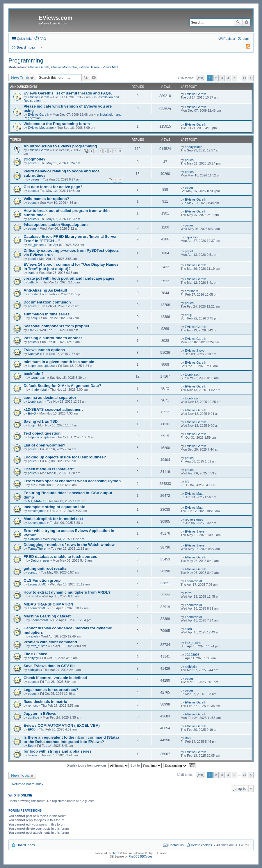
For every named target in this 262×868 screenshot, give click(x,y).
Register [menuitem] (229, 39)
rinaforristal (39, 390)
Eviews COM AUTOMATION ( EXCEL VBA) (62, 725)
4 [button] (228, 78)
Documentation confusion (47, 302)
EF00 (32, 729)
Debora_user (40, 560)
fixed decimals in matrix (45, 702)
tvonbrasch (39, 378)
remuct (33, 706)
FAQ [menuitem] (43, 39)
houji (34, 318)
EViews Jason (89, 67)
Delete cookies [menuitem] (202, 845)
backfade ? (34, 374)
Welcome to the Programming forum (57, 124)
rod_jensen (36, 245)
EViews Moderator (64, 67)
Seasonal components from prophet (56, 326)
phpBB (116, 853)
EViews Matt (109, 67)
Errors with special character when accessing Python (72, 481)
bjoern (32, 755)
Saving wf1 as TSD (41, 421)
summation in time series (47, 314)
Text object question (42, 433)
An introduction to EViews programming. (61, 146)
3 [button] (222, 78)
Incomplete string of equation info (54, 507)
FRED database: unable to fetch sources (60, 557)
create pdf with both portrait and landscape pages (69, 278)
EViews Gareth (39, 67)
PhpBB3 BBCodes (140, 857)
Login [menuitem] (246, 39)
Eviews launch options (44, 350)
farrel (34, 596)
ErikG (32, 330)
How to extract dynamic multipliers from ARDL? (67, 592)
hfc (33, 485)
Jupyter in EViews (40, 713)
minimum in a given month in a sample (59, 362)
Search (238, 22)
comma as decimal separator (50, 398)
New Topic (20, 78)
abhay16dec (194, 147)
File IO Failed (35, 654)
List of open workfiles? (44, 445)
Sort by (146, 765)
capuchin (191, 237)
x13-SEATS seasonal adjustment (53, 409)
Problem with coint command (50, 642)
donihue (34, 717)
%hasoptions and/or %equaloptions (56, 225)
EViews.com (56, 18)
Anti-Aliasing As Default (45, 290)
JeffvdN (33, 282)
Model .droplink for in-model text (53, 519)
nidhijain (34, 539)
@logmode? (35, 159)
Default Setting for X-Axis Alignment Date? (62, 386)
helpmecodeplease (41, 366)
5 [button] (234, 78)
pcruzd (33, 572)
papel (32, 259)
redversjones (37, 511)
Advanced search (246, 22)
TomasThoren (38, 549)
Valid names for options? (46, 199)
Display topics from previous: (98, 765)
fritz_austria (39, 646)
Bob (31, 746)
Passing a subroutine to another (53, 338)
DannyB (34, 354)
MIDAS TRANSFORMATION (48, 604)
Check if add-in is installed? (49, 469)
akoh (34, 636)
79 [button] (244, 78)
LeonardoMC (37, 584)
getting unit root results (45, 568)
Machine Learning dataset (47, 616)
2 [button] (216, 78)
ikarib (32, 273)
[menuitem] (245, 47)
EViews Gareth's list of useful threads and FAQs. (68, 93)
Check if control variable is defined (55, 678)
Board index (26, 845)
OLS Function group (42, 580)
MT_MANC (36, 501)
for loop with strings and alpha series (58, 751)
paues (32, 163)
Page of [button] (200, 78)
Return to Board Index (28, 784)
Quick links (25, 39)
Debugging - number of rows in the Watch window (69, 545)
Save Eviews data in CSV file (50, 666)
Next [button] (251, 78)
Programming (26, 60)
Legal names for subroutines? (51, 690)
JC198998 (192, 655)
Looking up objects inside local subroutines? (65, 457)
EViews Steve (195, 351)
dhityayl (33, 658)
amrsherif (35, 294)
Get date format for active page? (53, 187)
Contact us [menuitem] (176, 845)
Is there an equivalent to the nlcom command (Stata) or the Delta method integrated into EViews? (71, 740)
